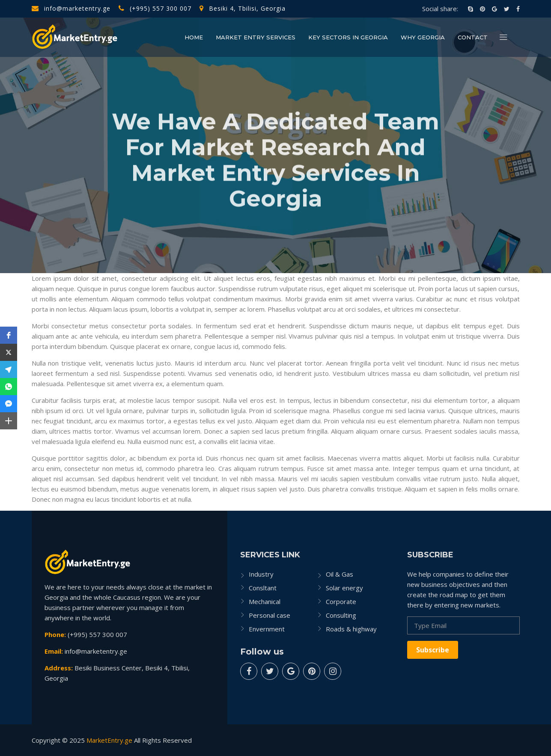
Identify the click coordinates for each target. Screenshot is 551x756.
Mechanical (265, 601)
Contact (473, 37)
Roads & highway (351, 629)
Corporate (341, 601)
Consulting (341, 615)
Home (194, 37)
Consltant (263, 588)
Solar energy (344, 588)
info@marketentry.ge (71, 8)
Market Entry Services (256, 37)
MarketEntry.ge (109, 740)
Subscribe (433, 650)
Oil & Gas (340, 574)
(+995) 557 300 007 (155, 8)
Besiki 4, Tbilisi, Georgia (243, 8)
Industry (261, 574)
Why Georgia (423, 37)
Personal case (270, 615)
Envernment (267, 629)
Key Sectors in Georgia (348, 37)
